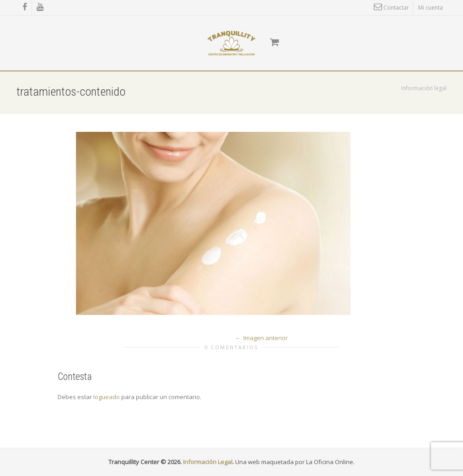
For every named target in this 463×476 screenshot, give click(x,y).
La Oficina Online (330, 462)
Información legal (424, 88)
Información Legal (208, 462)
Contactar (391, 8)
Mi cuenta (431, 8)
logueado (107, 397)
